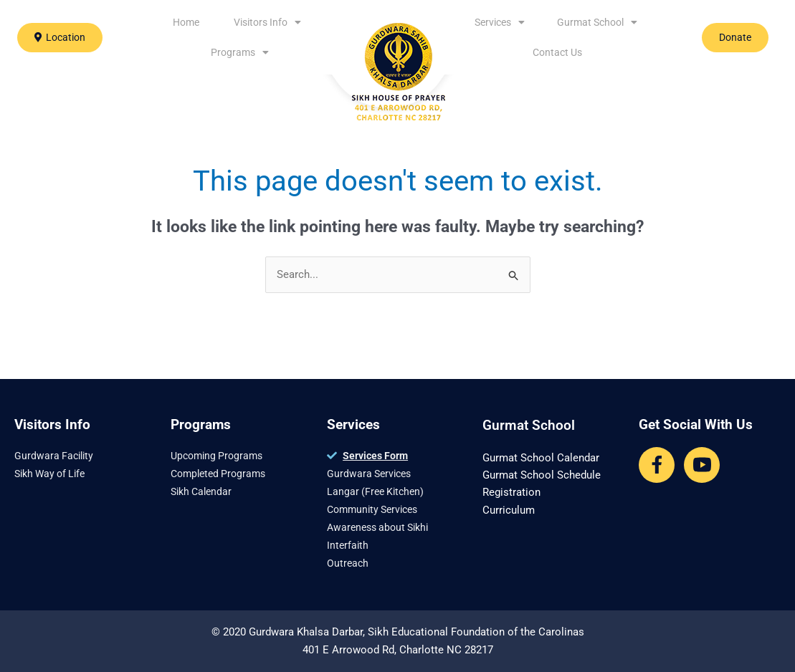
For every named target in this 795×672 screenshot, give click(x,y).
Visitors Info (267, 22)
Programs (240, 52)
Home (186, 22)
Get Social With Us (696, 424)
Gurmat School (597, 22)
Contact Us (557, 52)
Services (500, 22)
